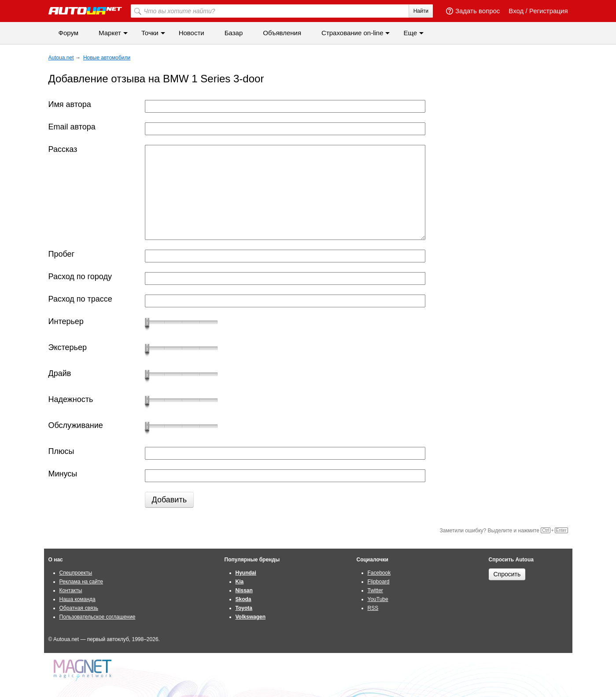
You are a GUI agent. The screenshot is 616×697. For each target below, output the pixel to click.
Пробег (62, 254)
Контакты (71, 590)
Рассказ (63, 149)
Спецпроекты (76, 573)
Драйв (60, 373)
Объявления (282, 33)
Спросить (507, 574)
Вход (516, 11)
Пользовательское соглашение (98, 617)
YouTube (378, 599)
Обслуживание (76, 425)
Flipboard (379, 582)
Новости (192, 33)
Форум (69, 33)
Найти (421, 11)
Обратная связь (79, 608)
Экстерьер (68, 347)
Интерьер (66, 321)
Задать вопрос (473, 11)
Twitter (375, 590)
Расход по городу (80, 277)
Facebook (379, 573)
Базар (234, 33)
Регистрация (549, 11)
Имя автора (70, 104)
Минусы (63, 474)
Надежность (71, 399)
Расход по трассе (80, 299)
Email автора (72, 127)
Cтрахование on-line (352, 33)
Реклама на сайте (81, 582)
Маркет (110, 33)
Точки (150, 33)
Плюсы (61, 451)
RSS (373, 608)
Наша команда (77, 599)
